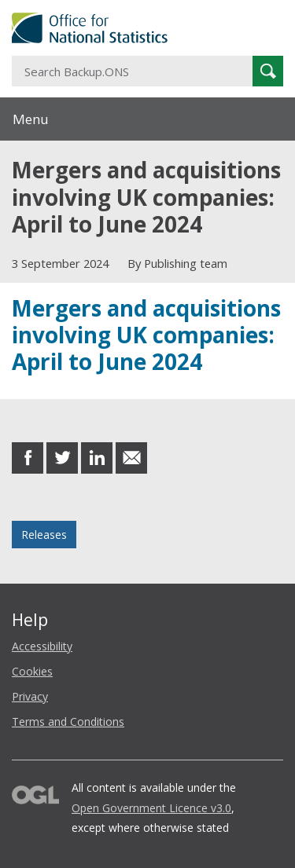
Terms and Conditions (68, 722)
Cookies (32, 671)
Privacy (30, 696)
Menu (31, 119)
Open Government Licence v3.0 (151, 808)
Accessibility (42, 646)
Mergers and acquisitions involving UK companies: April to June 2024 (146, 335)
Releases (44, 535)
